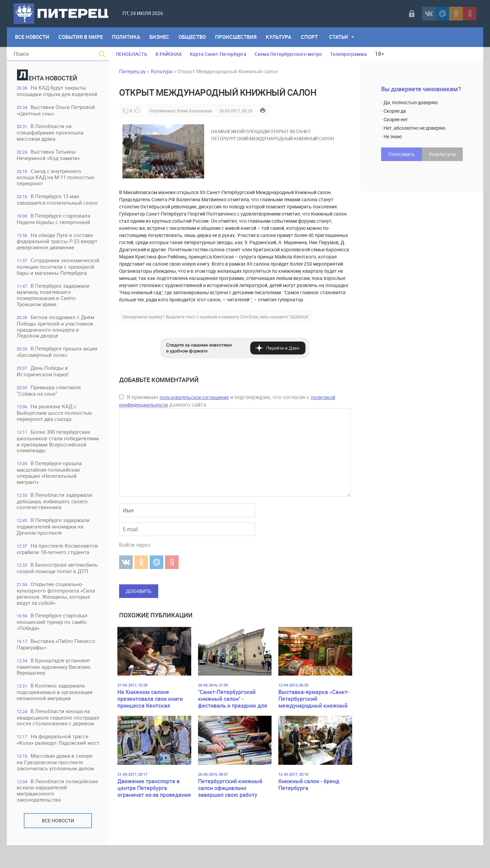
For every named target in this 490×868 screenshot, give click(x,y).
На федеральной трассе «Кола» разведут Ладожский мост (53, 759)
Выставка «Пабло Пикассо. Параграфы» (57, 654)
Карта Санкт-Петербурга (218, 54)
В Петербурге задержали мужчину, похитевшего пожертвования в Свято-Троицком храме (53, 303)
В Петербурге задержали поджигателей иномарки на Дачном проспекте (53, 535)
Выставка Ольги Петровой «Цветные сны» (56, 111)
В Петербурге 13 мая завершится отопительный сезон (58, 200)
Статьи (341, 37)
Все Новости (32, 37)
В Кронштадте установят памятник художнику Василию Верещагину (54, 676)
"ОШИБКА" (299, 317)
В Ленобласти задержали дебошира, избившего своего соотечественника (55, 510)
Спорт (311, 37)
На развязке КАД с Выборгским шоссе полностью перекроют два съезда (55, 421)
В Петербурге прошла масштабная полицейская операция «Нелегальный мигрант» (50, 481)
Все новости (58, 843)
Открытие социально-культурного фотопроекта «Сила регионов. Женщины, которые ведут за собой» (56, 603)
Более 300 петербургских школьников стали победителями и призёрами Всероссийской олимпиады (54, 450)
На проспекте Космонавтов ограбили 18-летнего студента (58, 558)
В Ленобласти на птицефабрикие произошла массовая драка (50, 133)
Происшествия (237, 37)
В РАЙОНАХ (169, 54)
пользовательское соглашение (194, 397)
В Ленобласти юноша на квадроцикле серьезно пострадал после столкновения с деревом (58, 731)
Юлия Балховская (195, 111)
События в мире (81, 37)
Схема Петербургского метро (288, 54)
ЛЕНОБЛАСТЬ (132, 54)
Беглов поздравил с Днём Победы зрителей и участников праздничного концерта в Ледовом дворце (56, 334)
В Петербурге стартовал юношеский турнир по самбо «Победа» (52, 632)
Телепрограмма (348, 54)
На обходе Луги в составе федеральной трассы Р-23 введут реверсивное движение (57, 242)
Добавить (139, 591)
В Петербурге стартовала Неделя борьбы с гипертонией (54, 220)
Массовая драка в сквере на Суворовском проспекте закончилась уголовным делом (56, 785)
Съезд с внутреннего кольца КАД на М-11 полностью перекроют (56, 178)
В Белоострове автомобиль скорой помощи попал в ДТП (58, 577)
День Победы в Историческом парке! (43, 379)
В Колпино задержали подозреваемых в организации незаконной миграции (55, 702)
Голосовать (402, 154)
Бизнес (160, 37)
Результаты (443, 154)
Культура (280, 37)
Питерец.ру (132, 71)
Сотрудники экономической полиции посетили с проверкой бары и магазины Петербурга (53, 271)
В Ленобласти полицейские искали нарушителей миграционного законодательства (58, 813)
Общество (193, 37)
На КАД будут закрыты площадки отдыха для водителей (57, 91)
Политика (127, 37)
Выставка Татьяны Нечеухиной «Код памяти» (49, 155)
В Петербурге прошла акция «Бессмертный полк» (57, 360)
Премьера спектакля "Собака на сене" (49, 399)
